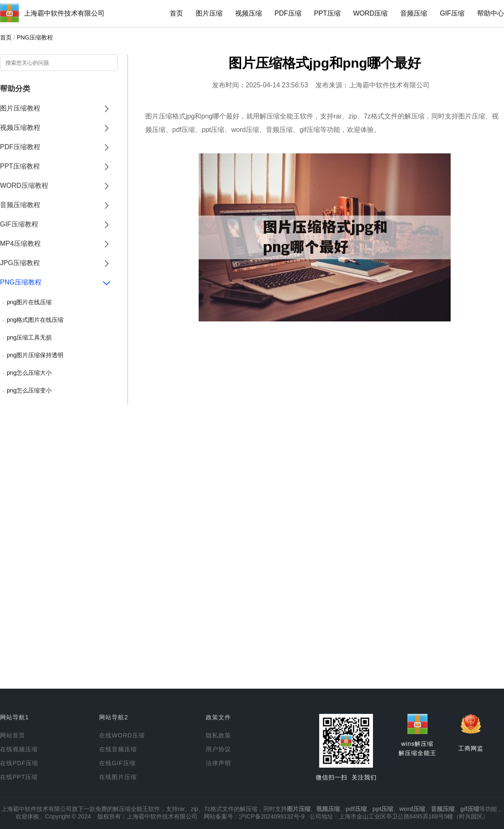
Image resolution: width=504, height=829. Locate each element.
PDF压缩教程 (20, 147)
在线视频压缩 (19, 749)
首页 (176, 13)
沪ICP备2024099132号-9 (272, 816)
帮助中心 (491, 13)
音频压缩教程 (20, 205)
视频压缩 (249, 13)
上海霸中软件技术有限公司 (64, 13)
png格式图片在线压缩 (35, 320)
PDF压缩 (288, 13)
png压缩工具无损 (29, 337)
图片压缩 (209, 13)
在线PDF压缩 (19, 763)
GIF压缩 (452, 13)
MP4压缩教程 (20, 243)
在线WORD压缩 (122, 735)
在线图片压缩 (118, 777)
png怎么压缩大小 (29, 373)
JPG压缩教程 (20, 263)
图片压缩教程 (20, 108)
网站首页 (13, 735)
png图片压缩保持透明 (35, 355)
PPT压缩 (327, 13)
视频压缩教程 (20, 128)
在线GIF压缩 (117, 763)
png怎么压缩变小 (29, 390)
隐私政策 (218, 735)
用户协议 (218, 749)
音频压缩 (414, 13)
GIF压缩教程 (19, 224)
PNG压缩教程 (35, 37)
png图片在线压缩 (29, 302)
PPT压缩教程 (20, 166)
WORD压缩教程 (24, 186)
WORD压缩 (371, 13)
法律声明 (218, 763)
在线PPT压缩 (19, 777)
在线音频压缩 (118, 749)
